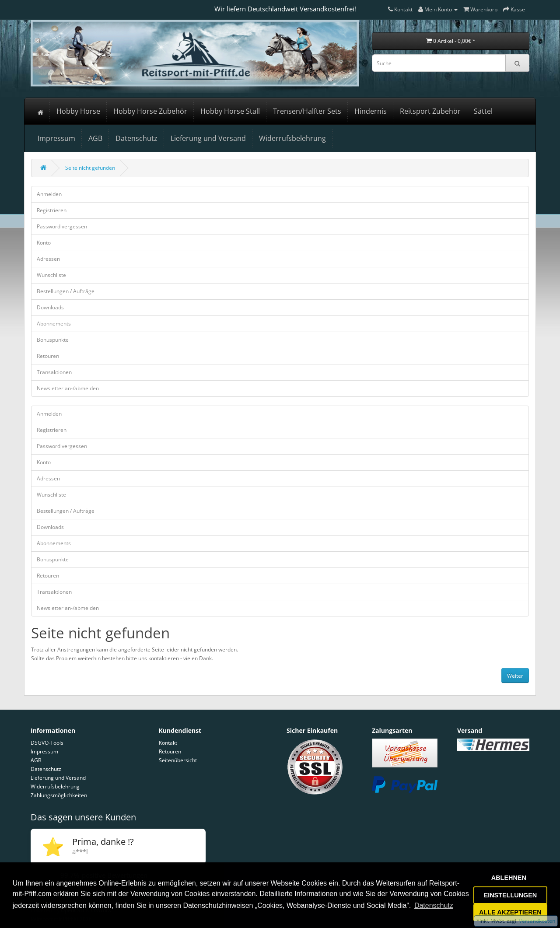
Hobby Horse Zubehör (150, 111)
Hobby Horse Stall (230, 111)
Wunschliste (51, 275)
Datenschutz (136, 138)
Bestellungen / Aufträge (66, 291)
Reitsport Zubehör (430, 111)
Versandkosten (536, 921)
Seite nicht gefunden (90, 168)
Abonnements (54, 324)
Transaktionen (54, 372)
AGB (95, 138)
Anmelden (49, 194)
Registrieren (52, 210)
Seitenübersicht (178, 760)
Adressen (48, 259)
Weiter (515, 676)
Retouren (48, 356)
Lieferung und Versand (208, 138)
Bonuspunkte (53, 340)
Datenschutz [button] (434, 905)
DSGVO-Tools (47, 743)
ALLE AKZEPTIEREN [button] (510, 912)
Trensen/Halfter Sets (307, 111)
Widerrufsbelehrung (292, 138)
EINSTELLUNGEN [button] (511, 895)
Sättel (483, 111)
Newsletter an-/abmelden (68, 388)
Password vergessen (62, 226)
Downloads (50, 307)
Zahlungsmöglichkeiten (59, 795)
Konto (44, 243)
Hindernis (371, 111)
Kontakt (168, 743)
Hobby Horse (78, 111)
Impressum (56, 138)
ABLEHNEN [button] (509, 878)
